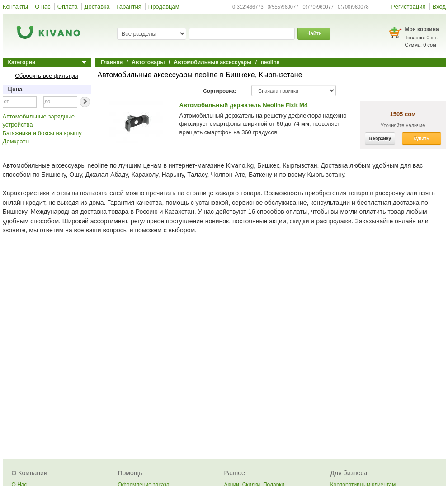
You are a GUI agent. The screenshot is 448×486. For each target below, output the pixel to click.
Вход (439, 7)
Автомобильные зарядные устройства (39, 121)
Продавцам (164, 7)
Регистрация (409, 7)
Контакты (15, 7)
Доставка (97, 7)
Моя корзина (422, 29)
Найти (314, 33)
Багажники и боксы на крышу (42, 133)
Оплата (68, 7)
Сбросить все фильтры (46, 76)
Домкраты (16, 141)
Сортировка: (219, 91)
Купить (422, 139)
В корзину (380, 139)
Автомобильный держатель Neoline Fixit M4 (244, 105)
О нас (43, 7)
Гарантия (129, 7)
